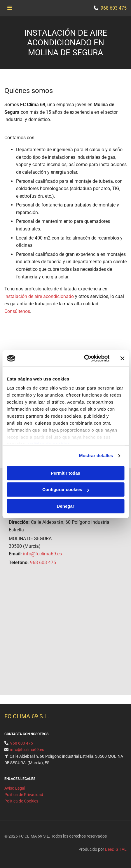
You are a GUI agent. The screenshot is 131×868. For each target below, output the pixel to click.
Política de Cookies (21, 801)
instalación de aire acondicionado (39, 296)
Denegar (65, 506)
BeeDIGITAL (116, 849)
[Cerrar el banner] (122, 358)
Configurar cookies (66, 489)
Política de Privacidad (24, 795)
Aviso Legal (15, 788)
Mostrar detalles (96, 455)
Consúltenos (17, 311)
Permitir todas (65, 473)
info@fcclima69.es (42, 554)
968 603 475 (43, 563)
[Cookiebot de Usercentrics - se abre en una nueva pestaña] (84, 358)
